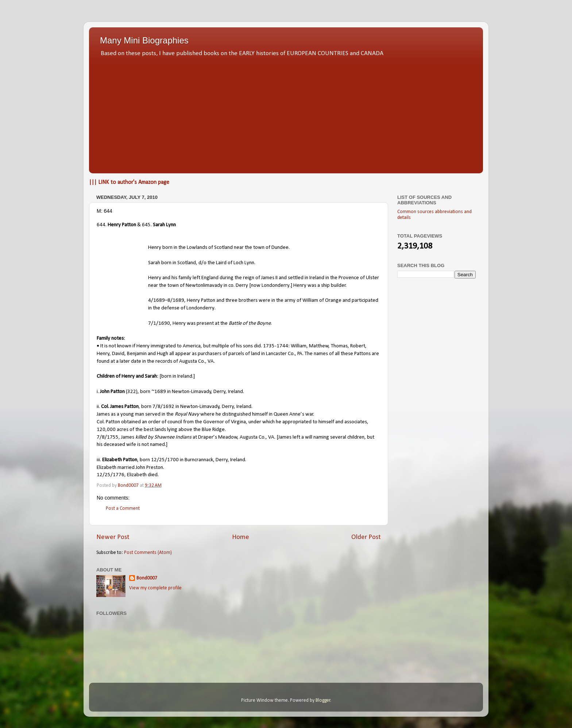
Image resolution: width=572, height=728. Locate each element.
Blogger (323, 700)
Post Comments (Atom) (148, 553)
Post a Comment (123, 509)
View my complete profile (155, 588)
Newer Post (113, 537)
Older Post (366, 537)
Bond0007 (147, 578)
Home (241, 537)
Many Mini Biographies (144, 40)
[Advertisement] (286, 113)
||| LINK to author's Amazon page (129, 182)
